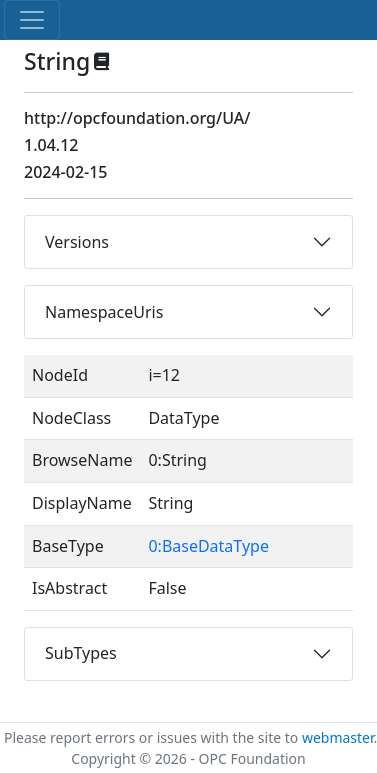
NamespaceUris (104, 312)
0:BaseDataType (208, 546)
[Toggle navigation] (32, 20)
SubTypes (81, 653)
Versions (77, 242)
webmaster (338, 737)
